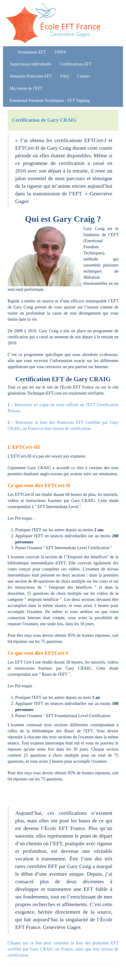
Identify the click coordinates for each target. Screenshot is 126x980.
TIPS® (60, 52)
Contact (83, 76)
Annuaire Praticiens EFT (31, 76)
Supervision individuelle (31, 64)
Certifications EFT (76, 64)
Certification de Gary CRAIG (44, 120)
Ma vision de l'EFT (26, 88)
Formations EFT (32, 52)
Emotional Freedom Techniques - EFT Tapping (50, 101)
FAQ (65, 76)
